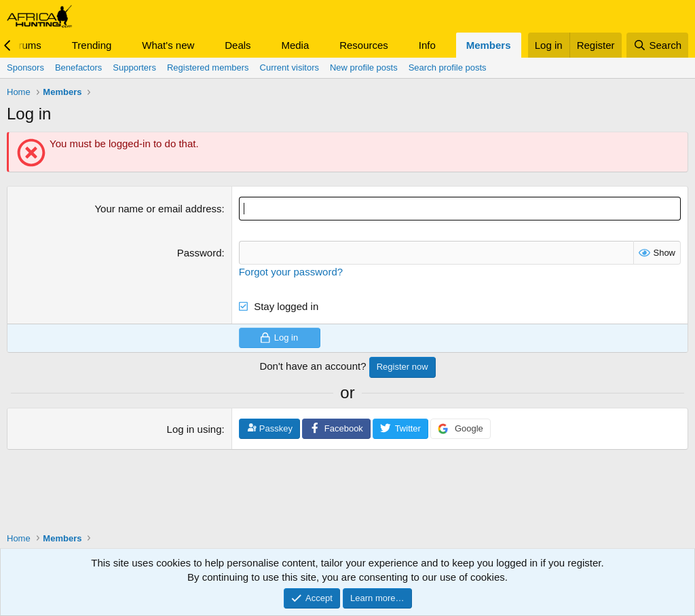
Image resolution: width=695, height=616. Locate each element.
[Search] (657, 45)
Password (200, 253)
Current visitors (289, 68)
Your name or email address (158, 209)
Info (427, 45)
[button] (52, 45)
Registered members (208, 68)
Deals (238, 45)
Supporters (134, 68)
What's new (168, 45)
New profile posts (364, 68)
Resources (364, 45)
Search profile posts (448, 68)
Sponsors (25, 68)
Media (295, 45)
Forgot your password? (291, 272)
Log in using (194, 429)
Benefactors (78, 68)
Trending (92, 45)
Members (489, 45)
